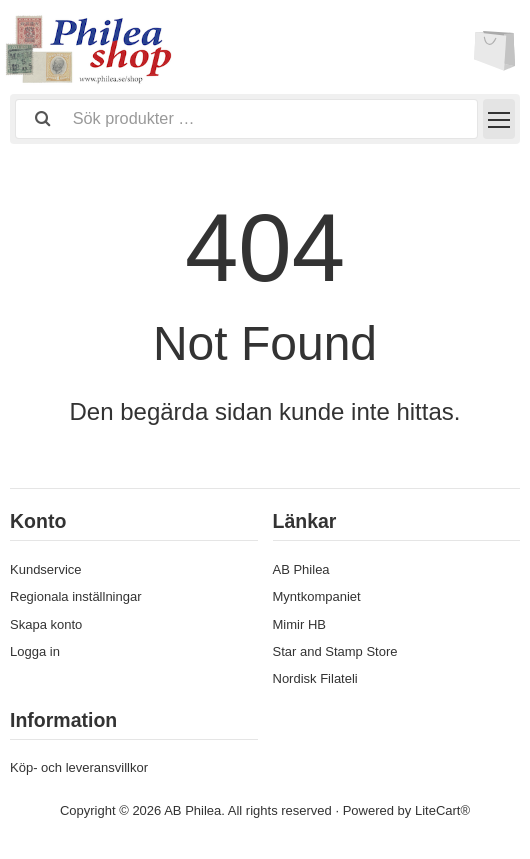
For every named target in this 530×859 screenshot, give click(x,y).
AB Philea (301, 569)
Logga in (35, 651)
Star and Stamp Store (335, 651)
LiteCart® (442, 810)
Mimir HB (299, 624)
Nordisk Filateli (315, 678)
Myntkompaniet (317, 596)
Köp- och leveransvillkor (79, 767)
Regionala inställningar (76, 596)
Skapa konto (46, 624)
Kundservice (46, 569)
